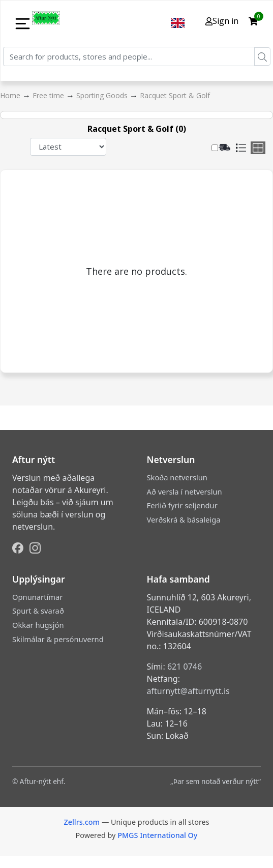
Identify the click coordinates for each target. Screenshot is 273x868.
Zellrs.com (82, 822)
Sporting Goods (103, 95)
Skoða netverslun (177, 477)
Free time (49, 95)
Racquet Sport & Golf (175, 95)
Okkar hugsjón (38, 625)
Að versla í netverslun (185, 491)
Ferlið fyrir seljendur (182, 505)
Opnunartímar (37, 597)
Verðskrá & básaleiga (184, 519)
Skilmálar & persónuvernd (58, 639)
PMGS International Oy (157, 835)
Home (11, 95)
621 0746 (185, 667)
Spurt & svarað (38, 611)
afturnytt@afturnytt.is (188, 691)
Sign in (222, 21)
